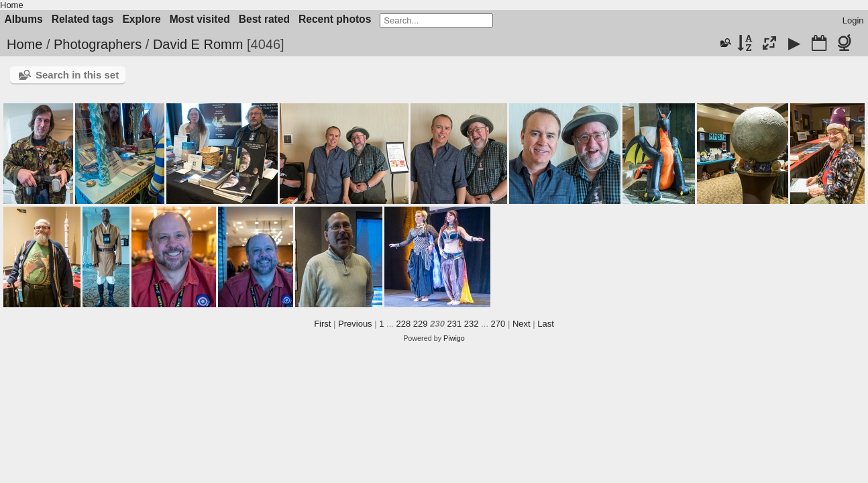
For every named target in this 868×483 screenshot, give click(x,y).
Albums (24, 19)
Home (12, 5)
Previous (355, 324)
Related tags (83, 19)
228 (404, 324)
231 (455, 324)
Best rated (264, 19)
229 (421, 324)
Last (546, 324)
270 (498, 324)
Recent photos (335, 19)
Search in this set (77, 75)
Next (522, 324)
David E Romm (198, 44)
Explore (141, 19)
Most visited (200, 19)
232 (472, 324)
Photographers (98, 44)
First (322, 324)
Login (853, 20)
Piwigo (454, 338)
